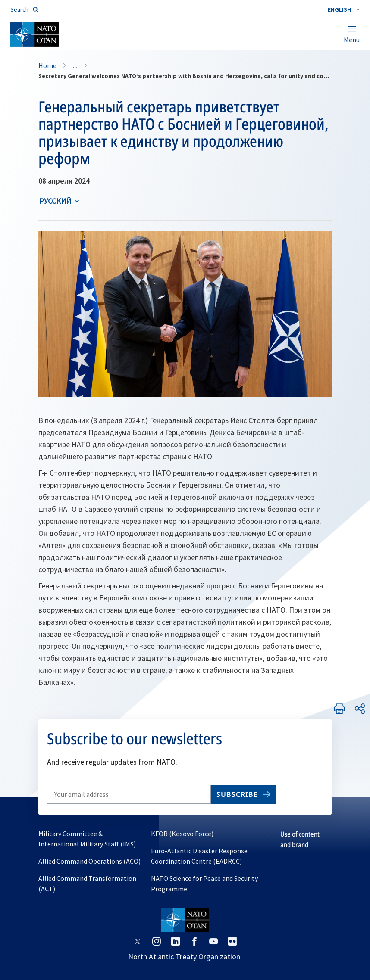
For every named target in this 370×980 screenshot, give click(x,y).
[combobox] (344, 9)
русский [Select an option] (55, 201)
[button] (344, 9)
